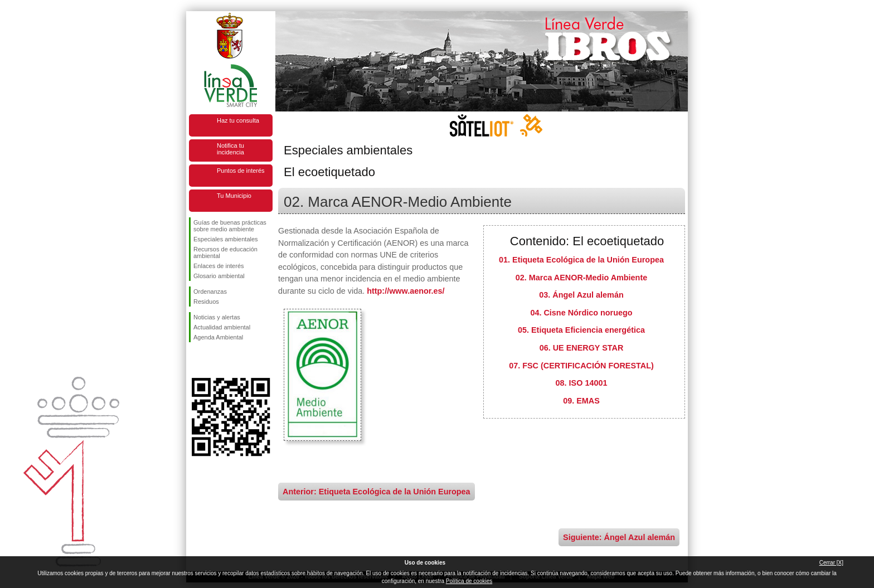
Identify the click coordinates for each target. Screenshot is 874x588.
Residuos (206, 302)
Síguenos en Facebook (196, 360)
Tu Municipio (234, 196)
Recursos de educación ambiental (225, 252)
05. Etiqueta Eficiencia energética (581, 330)
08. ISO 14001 (582, 383)
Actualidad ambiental (222, 327)
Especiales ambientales (226, 239)
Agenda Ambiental (218, 337)
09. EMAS (581, 401)
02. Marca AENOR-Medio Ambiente (581, 278)
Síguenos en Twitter (214, 360)
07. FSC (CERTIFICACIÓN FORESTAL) (581, 366)
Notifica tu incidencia (230, 149)
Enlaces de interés (219, 266)
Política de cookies (469, 581)
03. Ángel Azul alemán (581, 295)
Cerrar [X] (831, 563)
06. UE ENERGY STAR (582, 348)
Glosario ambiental (219, 276)
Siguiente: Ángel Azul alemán (619, 537)
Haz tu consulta (238, 120)
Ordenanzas (210, 291)
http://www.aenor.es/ (406, 291)
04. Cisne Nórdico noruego (581, 313)
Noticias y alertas (217, 317)
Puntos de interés (241, 171)
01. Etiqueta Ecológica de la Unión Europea (581, 260)
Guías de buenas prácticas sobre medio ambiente (230, 226)
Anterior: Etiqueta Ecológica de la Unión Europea (377, 492)
